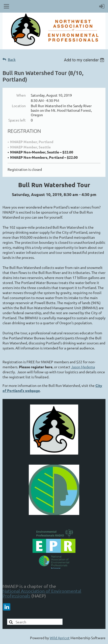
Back (12, 59)
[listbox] (85, 60)
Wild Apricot (60, 638)
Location (19, 106)
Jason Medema (83, 367)
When (21, 95)
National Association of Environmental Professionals (42, 593)
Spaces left (17, 120)
